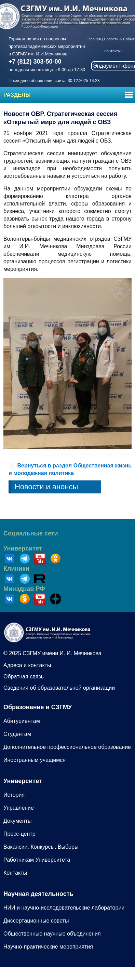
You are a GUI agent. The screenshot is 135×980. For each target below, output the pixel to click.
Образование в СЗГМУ (38, 707)
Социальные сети (31, 533)
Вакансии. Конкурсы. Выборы (41, 847)
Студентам (17, 734)
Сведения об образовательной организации (59, 688)
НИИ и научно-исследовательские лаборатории (64, 908)
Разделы (17, 95)
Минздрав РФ (24, 589)
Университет (23, 548)
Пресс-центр (19, 834)
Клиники (16, 569)
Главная (94, 39)
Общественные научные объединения (52, 934)
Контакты (112, 51)
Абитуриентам (22, 721)
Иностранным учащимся (35, 760)
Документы (17, 821)
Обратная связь (24, 677)
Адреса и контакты (27, 665)
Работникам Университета (37, 860)
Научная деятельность (38, 894)
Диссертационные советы (36, 921)
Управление (19, 808)
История (14, 795)
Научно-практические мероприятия (48, 947)
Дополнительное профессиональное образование (67, 747)
